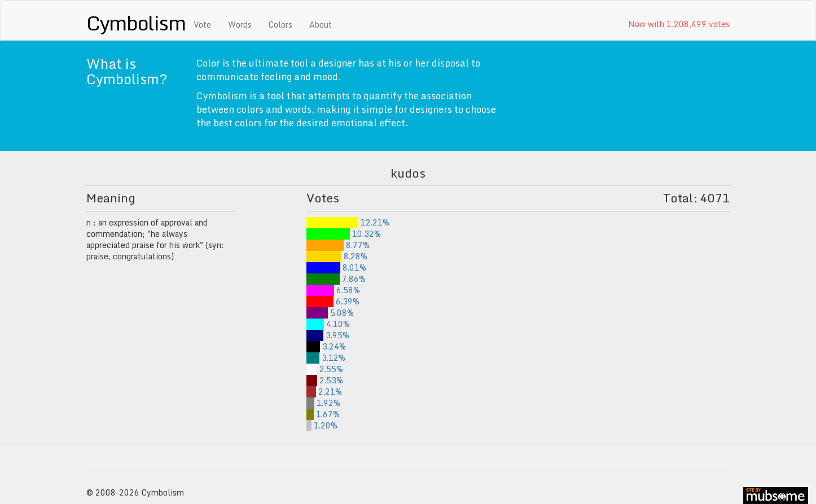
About (321, 25)
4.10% (328, 324)
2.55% (325, 369)
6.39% (333, 301)
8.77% (338, 245)
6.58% (333, 290)
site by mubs (776, 496)
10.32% (344, 234)
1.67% (323, 414)
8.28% (337, 256)
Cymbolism (136, 23)
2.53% (325, 380)
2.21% (324, 392)
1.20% (322, 425)
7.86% (336, 279)
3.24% (326, 346)
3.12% (326, 358)
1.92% (323, 403)
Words (240, 25)
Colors (280, 25)
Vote (202, 25)
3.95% (328, 335)
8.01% (336, 268)
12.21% (348, 222)
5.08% (330, 313)
